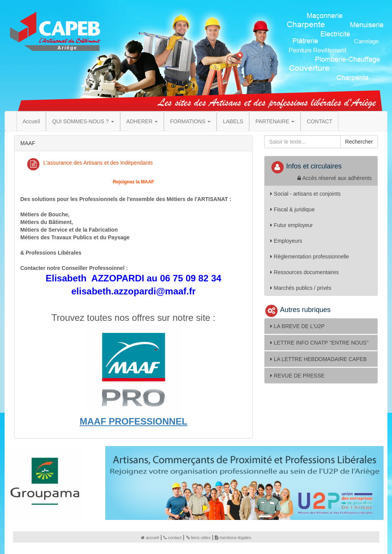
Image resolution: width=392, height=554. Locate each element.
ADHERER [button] (142, 121)
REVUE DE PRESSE (297, 376)
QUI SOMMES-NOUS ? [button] (83, 121)
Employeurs (286, 241)
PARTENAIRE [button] (275, 121)
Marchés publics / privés (301, 288)
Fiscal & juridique (292, 209)
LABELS (233, 121)
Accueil (31, 121)
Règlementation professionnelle (310, 257)
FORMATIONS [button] (190, 121)
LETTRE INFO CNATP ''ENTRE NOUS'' (319, 343)
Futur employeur (292, 225)
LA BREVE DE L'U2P (297, 326)
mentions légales (233, 538)
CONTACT (319, 121)
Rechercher (359, 142)
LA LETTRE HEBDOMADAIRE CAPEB (318, 359)
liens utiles (198, 538)
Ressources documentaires (305, 272)
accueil (150, 538)
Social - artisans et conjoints (305, 194)
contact (172, 538)
